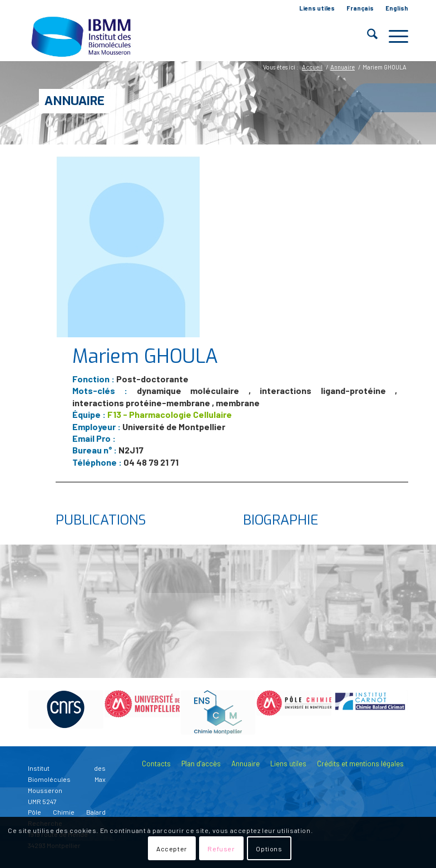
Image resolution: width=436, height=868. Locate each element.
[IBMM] (82, 36)
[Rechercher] (367, 36)
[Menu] (393, 36)
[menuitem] (317, 8)
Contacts (156, 764)
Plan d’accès (201, 764)
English (397, 8)
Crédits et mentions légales (360, 764)
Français (360, 8)
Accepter (172, 849)
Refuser (221, 849)
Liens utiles (317, 8)
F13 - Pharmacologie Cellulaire (170, 414)
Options (269, 849)
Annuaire (75, 101)
